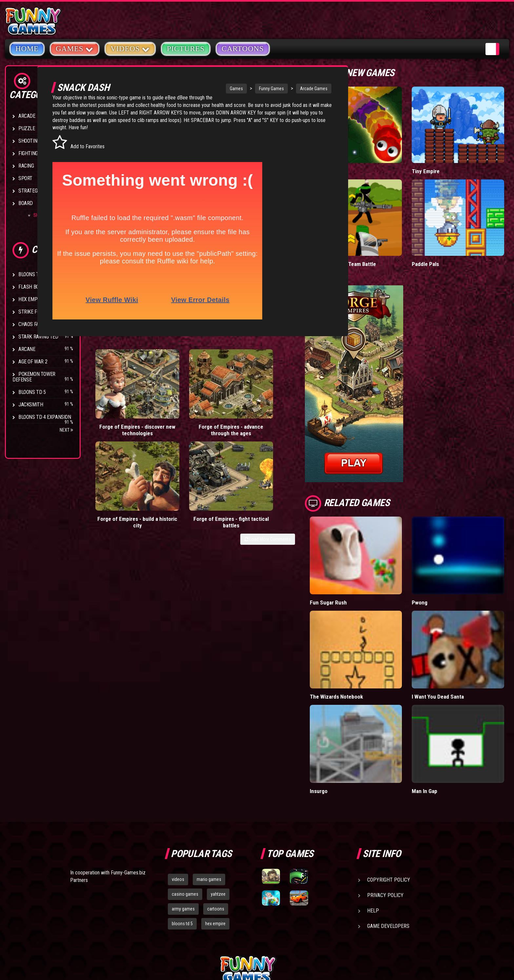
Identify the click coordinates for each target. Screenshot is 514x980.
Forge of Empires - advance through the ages (180, 412)
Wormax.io (358, 156)
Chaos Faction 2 (37, 324)
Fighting (28, 153)
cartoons (216, 834)
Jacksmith (31, 405)
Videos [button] (130, 48)
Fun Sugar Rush (364, 558)
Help (373, 836)
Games (219, 89)
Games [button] (75, 48)
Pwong (438, 558)
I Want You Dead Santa (456, 637)
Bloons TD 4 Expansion (45, 417)
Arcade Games (296, 89)
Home (27, 49)
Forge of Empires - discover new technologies (120, 412)
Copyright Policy (389, 805)
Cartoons (243, 49)
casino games (185, 819)
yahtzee (218, 819)
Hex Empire (31, 299)
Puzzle (27, 128)
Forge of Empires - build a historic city (241, 409)
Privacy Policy (385, 820)
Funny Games (254, 89)
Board (26, 203)
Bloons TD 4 (32, 274)
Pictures (186, 49)
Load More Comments (303, 426)
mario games (209, 805)
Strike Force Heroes (42, 312)
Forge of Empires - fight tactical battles (301, 409)
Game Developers (388, 851)
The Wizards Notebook (372, 637)
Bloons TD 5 (32, 392)
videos (178, 805)
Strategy (29, 191)
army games (183, 834)
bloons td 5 (182, 849)
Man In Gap (443, 716)
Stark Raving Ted (38, 337)
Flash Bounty (34, 287)
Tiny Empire (444, 156)
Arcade (27, 116)
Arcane (27, 349)
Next (66, 430)
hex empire (215, 849)
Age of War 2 (33, 362)
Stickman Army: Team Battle (378, 234)
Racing (26, 166)
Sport (25, 178)
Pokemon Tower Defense (34, 377)
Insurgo (355, 716)
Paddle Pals (444, 234)
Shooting (29, 141)
